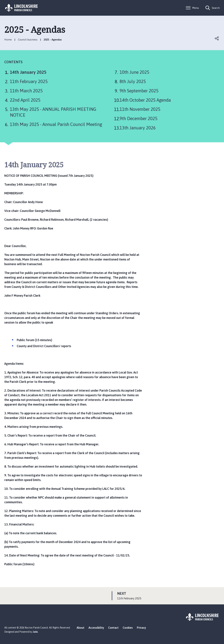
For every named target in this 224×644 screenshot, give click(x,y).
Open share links (217, 38)
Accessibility (96, 628)
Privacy (141, 628)
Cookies (128, 628)
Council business (28, 40)
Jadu (35, 632)
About (81, 628)
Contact (113, 628)
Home (8, 40)
